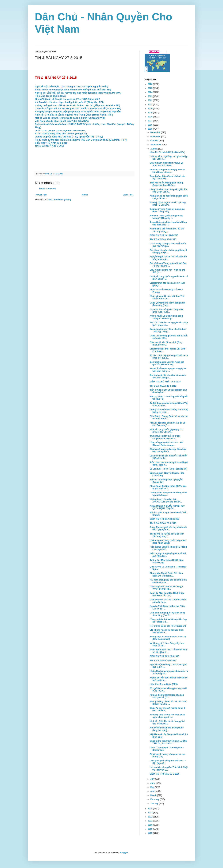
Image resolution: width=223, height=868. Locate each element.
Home (85, 195)
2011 (151, 821)
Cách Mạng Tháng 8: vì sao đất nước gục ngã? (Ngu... (168, 245)
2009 (151, 829)
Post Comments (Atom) (59, 200)
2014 (151, 809)
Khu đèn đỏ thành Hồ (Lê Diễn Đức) (168, 152)
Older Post (128, 195)
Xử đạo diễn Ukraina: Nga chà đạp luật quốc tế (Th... (167, 696)
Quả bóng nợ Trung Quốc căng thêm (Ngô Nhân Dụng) (168, 542)
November (156, 137)
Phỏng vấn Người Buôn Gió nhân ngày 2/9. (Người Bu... (166, 574)
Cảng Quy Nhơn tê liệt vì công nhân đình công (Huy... (168, 304)
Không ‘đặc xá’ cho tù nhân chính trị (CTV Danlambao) (168, 638)
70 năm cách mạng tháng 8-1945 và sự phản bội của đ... (169, 357)
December (156, 132)
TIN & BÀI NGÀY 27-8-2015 (163, 660)
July (153, 779)
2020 (151, 109)
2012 (151, 817)
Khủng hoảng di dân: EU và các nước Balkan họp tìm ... (168, 703)
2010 (151, 825)
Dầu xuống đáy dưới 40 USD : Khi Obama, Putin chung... (166, 444)
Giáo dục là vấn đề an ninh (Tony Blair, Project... (166, 344)
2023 (151, 96)
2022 (151, 100)
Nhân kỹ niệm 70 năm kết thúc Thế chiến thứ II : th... (167, 297)
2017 (151, 121)
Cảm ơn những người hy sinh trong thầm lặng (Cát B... (167, 614)
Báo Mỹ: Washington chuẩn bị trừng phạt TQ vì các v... (168, 204)
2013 (151, 813)
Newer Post (41, 195)
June (153, 783)
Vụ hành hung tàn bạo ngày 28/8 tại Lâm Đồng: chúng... (167, 171)
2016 (151, 125)
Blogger (124, 852)
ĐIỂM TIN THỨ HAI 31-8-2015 (164, 235)
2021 (151, 105)
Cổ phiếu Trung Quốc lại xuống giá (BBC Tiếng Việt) (167, 210)
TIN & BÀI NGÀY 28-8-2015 (163, 523)
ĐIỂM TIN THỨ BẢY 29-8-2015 (164, 519)
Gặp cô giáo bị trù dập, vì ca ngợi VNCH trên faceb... (166, 588)
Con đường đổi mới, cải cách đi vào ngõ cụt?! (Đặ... (168, 177)
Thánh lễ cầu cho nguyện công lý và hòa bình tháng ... (168, 370)
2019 (151, 113)
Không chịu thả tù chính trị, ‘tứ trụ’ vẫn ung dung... (167, 230)
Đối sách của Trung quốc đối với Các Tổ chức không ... (168, 264)
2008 (151, 833)
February (155, 799)
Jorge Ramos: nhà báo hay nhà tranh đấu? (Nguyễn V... (168, 528)
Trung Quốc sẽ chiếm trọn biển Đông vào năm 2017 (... (168, 223)
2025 (151, 88)
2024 (151, 92)
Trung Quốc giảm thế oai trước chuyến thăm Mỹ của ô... (165, 437)
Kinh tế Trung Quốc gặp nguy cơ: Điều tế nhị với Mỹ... (166, 431)
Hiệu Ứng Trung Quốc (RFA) (164, 684)
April (153, 791)
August (154, 149)
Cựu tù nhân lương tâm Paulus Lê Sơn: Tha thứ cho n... (167, 164)
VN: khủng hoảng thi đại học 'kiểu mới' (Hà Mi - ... (167, 631)
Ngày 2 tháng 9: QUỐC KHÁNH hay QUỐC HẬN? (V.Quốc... (167, 507)
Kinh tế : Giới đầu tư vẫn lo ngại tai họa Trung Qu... (167, 723)
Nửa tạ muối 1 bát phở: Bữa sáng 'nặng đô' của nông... (166, 317)
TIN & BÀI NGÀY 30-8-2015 (163, 239)
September (156, 145)
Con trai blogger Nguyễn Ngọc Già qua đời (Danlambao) (167, 363)
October (155, 141)
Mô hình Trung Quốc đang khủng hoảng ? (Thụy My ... (166, 217)
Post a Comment (47, 189)
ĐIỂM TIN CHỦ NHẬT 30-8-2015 (165, 382)
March (154, 795)
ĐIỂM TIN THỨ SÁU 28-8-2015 (164, 656)
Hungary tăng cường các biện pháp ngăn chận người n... (167, 716)
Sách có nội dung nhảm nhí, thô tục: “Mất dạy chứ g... (168, 330)
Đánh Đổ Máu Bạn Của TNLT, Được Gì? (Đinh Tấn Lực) (167, 594)
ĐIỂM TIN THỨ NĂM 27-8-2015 (165, 774)
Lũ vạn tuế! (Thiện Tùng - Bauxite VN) (169, 469)
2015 (151, 129)
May (153, 787)
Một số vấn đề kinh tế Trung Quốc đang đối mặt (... (167, 729)
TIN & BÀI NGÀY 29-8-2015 (163, 386)
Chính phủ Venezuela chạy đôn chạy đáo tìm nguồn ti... (168, 450)
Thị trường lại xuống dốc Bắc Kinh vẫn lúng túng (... (167, 535)
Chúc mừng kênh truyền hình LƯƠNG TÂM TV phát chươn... (168, 742)
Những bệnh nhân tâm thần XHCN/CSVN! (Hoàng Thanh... (166, 501)
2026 (151, 84)
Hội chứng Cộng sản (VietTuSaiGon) (168, 626)
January (155, 804)
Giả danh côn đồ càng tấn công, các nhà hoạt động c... (168, 376)
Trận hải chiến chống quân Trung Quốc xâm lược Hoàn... (166, 184)
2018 (151, 117)
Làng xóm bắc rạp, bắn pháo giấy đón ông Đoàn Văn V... (169, 191)
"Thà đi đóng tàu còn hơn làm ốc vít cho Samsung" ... (168, 424)
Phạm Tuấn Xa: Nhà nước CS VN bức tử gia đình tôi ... (168, 487)
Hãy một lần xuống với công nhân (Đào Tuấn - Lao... (167, 311)
